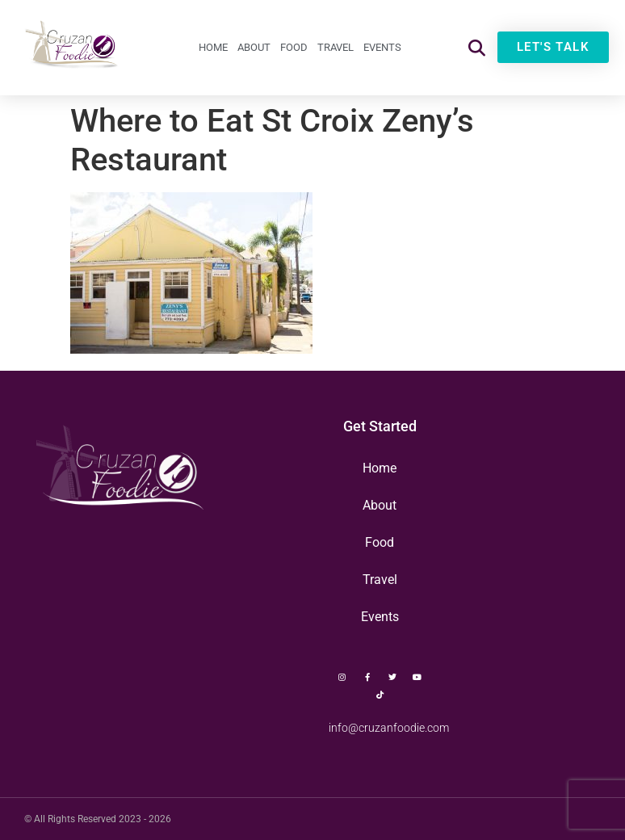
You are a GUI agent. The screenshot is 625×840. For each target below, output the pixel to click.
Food (294, 47)
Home (213, 47)
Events (382, 47)
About (254, 47)
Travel (336, 47)
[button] (477, 47)
